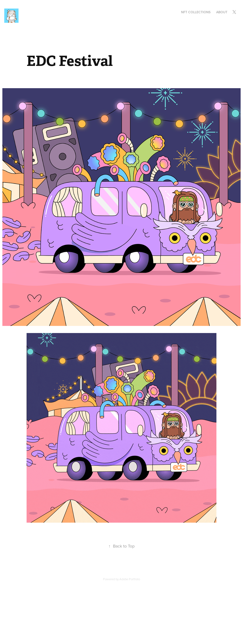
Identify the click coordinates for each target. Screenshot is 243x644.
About (222, 12)
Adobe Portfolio (130, 579)
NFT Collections (196, 12)
